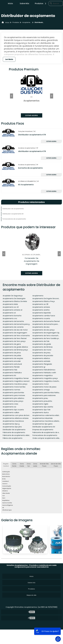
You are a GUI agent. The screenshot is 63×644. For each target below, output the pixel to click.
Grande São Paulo (44, 465)
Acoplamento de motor (42, 350)
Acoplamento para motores (14, 395)
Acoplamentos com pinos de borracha (18, 415)
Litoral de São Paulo (56, 465)
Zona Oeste (22, 465)
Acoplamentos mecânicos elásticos (47, 421)
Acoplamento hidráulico (12, 373)
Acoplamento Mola (10, 304)
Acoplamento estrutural (12, 364)
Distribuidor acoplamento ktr (13, 214)
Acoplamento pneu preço (13, 401)
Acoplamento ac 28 (40, 304)
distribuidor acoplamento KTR (32, 151)
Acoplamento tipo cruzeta (13, 410)
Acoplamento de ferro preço (14, 341)
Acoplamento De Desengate (14, 299)
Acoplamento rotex (10, 404)
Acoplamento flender (11, 367)
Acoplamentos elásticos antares (16, 418)
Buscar (56, 3)
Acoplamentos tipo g (11, 424)
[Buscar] (51, 3)
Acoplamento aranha (41, 310)
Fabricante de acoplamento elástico (17, 435)
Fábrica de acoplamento (13, 438)
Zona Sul (29, 465)
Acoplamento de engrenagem (15, 333)
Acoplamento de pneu (41, 353)
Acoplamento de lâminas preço (15, 350)
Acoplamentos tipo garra (42, 424)
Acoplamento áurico (41, 413)
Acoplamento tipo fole (41, 410)
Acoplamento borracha (12, 316)
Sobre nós (31, 583)
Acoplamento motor (41, 384)
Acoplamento (38, 296)
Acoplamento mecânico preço (15, 384)
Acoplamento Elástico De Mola (15, 301)
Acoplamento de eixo (41, 327)
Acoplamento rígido (40, 404)
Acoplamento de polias (12, 356)
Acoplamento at (9, 313)
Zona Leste (35, 465)
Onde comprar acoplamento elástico (47, 438)
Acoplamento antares (41, 307)
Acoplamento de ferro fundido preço (47, 338)
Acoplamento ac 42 (11, 307)
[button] (52, 96)
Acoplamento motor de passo (44, 387)
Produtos (41, 3)
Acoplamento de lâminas (43, 347)
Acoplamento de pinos (12, 353)
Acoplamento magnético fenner (16, 378)
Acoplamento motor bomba (14, 387)
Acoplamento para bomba (13, 393)
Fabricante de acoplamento (14, 432)
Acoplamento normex (11, 390)
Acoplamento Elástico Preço (44, 301)
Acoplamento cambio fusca (44, 316)
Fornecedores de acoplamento (14, 219)
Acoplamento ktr (9, 375)
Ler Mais (9, 59)
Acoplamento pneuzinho (42, 401)
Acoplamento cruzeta (41, 318)
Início (10, 3)
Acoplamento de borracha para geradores (20, 324)
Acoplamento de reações (13, 358)
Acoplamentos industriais (43, 418)
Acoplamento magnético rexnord (16, 381)
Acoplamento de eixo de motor (15, 330)
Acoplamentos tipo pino (12, 427)
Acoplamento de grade (42, 344)
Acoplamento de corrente (13, 327)
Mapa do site (31, 595)
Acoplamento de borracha (13, 321)
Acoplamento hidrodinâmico (44, 370)
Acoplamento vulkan (11, 413)
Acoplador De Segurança (13, 296)
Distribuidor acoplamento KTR (32, 135)
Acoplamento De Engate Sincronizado (48, 299)
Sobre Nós (24, 3)
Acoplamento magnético (43, 375)
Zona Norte (14, 465)
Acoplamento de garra (12, 344)
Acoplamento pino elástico (13, 398)
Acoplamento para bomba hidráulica (47, 393)
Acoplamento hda (10, 370)
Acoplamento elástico (41, 358)
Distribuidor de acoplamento (13, 209)
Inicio (32, 576)
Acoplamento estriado (41, 361)
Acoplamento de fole (41, 341)
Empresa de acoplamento (43, 430)
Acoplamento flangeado (42, 364)
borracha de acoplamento (30, 168)
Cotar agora (32, 115)
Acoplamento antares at (13, 310)
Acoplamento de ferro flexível (15, 338)
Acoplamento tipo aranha (43, 407)
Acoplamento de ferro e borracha (16, 336)
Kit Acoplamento (26, 185)
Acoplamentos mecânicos (13, 421)
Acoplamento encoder (12, 361)
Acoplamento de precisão (43, 356)
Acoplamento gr (39, 367)
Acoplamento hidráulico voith (44, 373)
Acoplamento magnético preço (45, 378)
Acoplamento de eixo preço (44, 330)
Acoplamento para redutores (44, 395)
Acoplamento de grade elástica (15, 347)
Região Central (6, 465)
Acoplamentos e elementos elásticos (47, 415)
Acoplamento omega (41, 390)
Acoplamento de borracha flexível (46, 321)
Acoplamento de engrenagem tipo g (47, 333)
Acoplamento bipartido (42, 313)
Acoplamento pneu (40, 398)
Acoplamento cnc (10, 318)
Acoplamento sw (9, 407)
